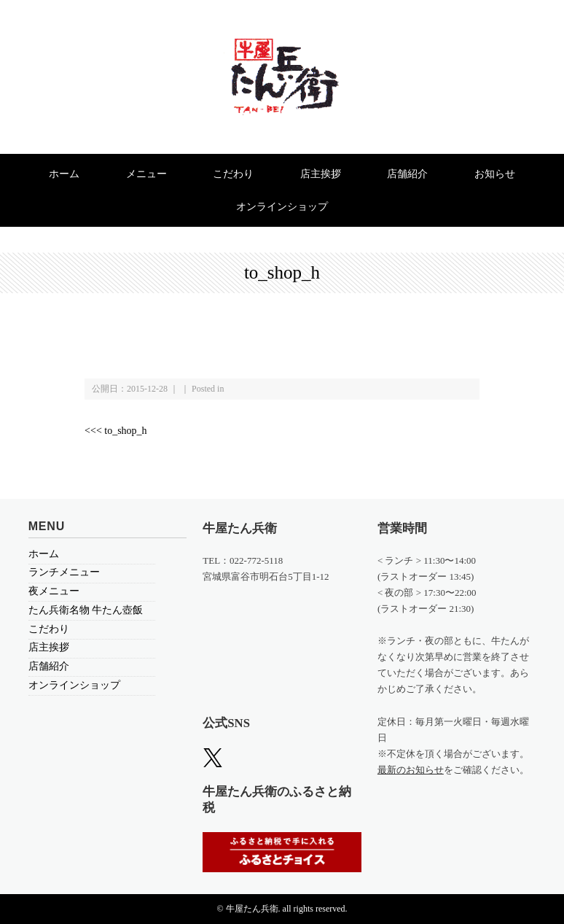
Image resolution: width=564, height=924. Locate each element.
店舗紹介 (407, 174)
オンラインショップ (282, 207)
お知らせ (495, 174)
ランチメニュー (64, 572)
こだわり (233, 174)
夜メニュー (54, 591)
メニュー (146, 174)
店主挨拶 (321, 174)
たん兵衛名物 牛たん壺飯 (86, 610)
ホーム (64, 174)
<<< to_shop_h (116, 431)
